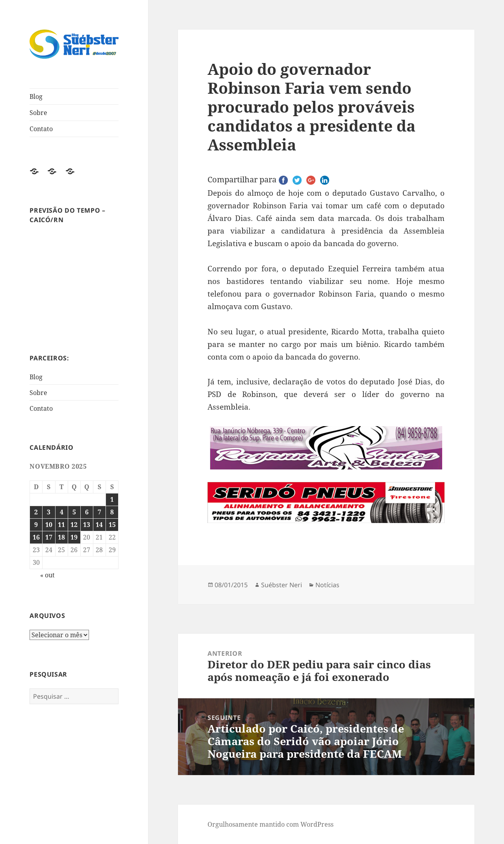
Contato (41, 129)
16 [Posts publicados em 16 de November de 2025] (36, 537)
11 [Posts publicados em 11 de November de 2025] (61, 525)
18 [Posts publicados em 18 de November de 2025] (61, 537)
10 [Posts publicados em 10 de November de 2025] (49, 525)
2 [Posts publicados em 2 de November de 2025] (36, 512)
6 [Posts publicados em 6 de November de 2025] (87, 512)
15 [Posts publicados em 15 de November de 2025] (112, 525)
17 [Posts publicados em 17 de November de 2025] (49, 537)
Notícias (327, 585)
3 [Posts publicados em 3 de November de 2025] (49, 512)
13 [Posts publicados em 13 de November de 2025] (87, 525)
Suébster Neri (282, 585)
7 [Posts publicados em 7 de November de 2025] (99, 512)
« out (47, 575)
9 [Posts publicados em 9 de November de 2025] (36, 525)
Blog (36, 96)
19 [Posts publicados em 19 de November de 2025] (74, 537)
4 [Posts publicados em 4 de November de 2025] (62, 512)
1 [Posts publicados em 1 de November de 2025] (112, 499)
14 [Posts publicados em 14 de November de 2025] (99, 525)
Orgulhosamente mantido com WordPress (271, 824)
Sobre (38, 113)
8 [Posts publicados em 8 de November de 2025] (112, 512)
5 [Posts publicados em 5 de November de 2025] (74, 512)
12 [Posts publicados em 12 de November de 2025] (74, 525)
